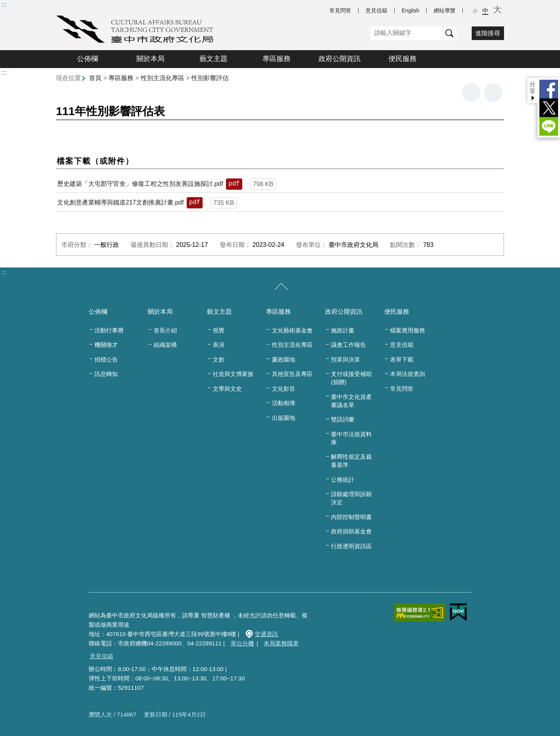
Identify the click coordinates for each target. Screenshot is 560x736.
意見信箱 (376, 10)
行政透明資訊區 (351, 546)
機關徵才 (106, 345)
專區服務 (276, 59)
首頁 (95, 78)
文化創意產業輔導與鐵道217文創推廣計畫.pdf (120, 202)
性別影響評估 (210, 78)
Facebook (549, 89)
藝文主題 (213, 59)
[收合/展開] (281, 287)
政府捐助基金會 (351, 531)
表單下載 (402, 359)
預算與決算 (346, 359)
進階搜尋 (488, 33)
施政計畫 (343, 330)
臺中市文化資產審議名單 (351, 401)
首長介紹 (165, 330)
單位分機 (242, 643)
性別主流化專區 (163, 78)
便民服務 (402, 59)
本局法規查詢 (408, 374)
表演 (219, 345)
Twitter (549, 108)
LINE (549, 126)
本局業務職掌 (281, 643)
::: (4, 4)
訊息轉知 (106, 374)
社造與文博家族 (233, 374)
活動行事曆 (109, 330)
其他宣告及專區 (292, 374)
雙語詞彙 (343, 419)
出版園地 (283, 418)
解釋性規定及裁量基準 (351, 461)
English (410, 10)
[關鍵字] (407, 33)
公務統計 (343, 480)
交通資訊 (266, 634)
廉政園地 (283, 359)
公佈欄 (87, 59)
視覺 (219, 330)
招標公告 (106, 359)
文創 (219, 359)
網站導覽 (444, 10)
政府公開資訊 (339, 59)
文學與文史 (227, 389)
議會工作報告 (348, 345)
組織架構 (165, 345)
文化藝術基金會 (292, 330)
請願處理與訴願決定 (351, 498)
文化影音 (283, 389)
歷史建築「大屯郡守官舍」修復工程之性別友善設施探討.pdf (140, 184)
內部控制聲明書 (351, 517)
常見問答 (340, 10)
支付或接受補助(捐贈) (351, 378)
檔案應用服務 (408, 330)
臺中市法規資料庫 (351, 438)
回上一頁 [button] (493, 93)
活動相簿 (283, 403)
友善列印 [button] (471, 93)
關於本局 (150, 59)
